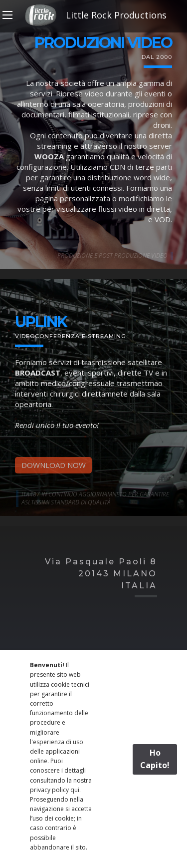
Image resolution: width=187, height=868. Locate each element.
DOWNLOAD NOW (54, 465)
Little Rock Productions (94, 15)
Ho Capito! (155, 759)
